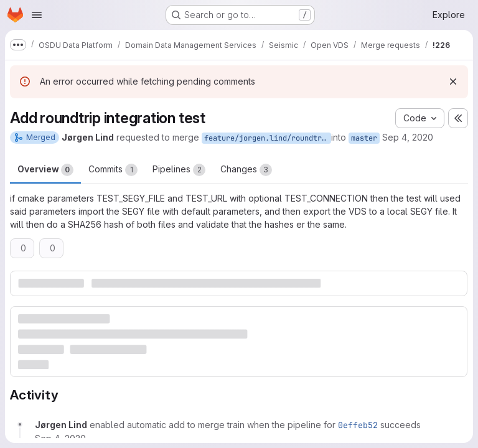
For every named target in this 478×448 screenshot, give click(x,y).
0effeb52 (358, 425)
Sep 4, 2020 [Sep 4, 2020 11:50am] (408, 137)
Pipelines (179, 170)
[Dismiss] (453, 82)
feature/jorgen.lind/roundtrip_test (268, 138)
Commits (113, 170)
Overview (45, 170)
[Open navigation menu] (37, 15)
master (364, 138)
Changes (246, 170)
